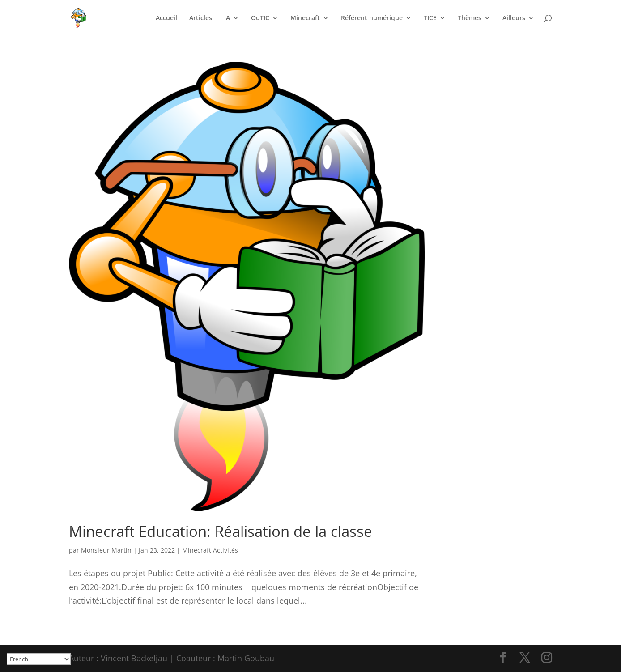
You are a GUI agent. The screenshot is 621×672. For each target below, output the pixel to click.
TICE (430, 18)
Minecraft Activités (210, 550)
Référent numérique (372, 18)
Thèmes (470, 18)
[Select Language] (39, 659)
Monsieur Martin (106, 550)
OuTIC (260, 18)
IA (227, 18)
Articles (201, 18)
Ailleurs (514, 18)
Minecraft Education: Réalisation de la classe (221, 531)
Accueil (166, 18)
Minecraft (305, 18)
